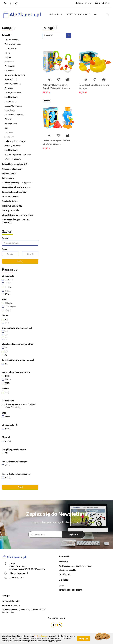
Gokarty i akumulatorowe (16, 141)
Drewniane (9, 137)
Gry (6, 128)
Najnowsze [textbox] (49, 35)
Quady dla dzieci (10, 201)
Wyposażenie (9, 174)
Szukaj (20, 261)
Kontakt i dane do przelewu (71, 590)
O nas (61, 586)
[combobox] (57, 35)
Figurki (8, 57)
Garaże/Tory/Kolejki (13, 106)
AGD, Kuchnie (11, 48)
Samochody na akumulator (14, 192)
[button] (102, 3)
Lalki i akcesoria (12, 40)
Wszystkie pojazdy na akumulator (18, 215)
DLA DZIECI (56, 14)
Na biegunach (11, 124)
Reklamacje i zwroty (11, 605)
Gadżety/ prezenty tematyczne (17, 183)
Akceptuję (83, 638)
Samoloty (9, 88)
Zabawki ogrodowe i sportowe (18, 154)
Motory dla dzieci (10, 197)
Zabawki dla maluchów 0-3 (15, 164)
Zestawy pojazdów (13, 84)
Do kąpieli (9, 132)
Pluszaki (8, 119)
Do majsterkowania (13, 93)
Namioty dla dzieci (13, 146)
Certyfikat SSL (65, 574)
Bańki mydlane (11, 97)
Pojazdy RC (10, 110)
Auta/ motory (11, 79)
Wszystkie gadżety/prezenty (16, 187)
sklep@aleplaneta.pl (19, 573)
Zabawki (7, 35)
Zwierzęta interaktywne (15, 75)
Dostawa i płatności (11, 601)
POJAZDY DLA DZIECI (78, 14)
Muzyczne (9, 62)
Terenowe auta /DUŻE (12, 206)
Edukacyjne (10, 66)
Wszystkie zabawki (13, 159)
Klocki (7, 53)
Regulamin (63, 562)
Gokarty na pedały (11, 210)
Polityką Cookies (41, 636)
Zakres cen (8, 178)
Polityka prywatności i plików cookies (75, 566)
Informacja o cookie (67, 570)
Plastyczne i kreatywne (15, 115)
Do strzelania (10, 101)
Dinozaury (9, 71)
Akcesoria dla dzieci (12, 169)
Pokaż (20, 487)
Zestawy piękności (13, 44)
